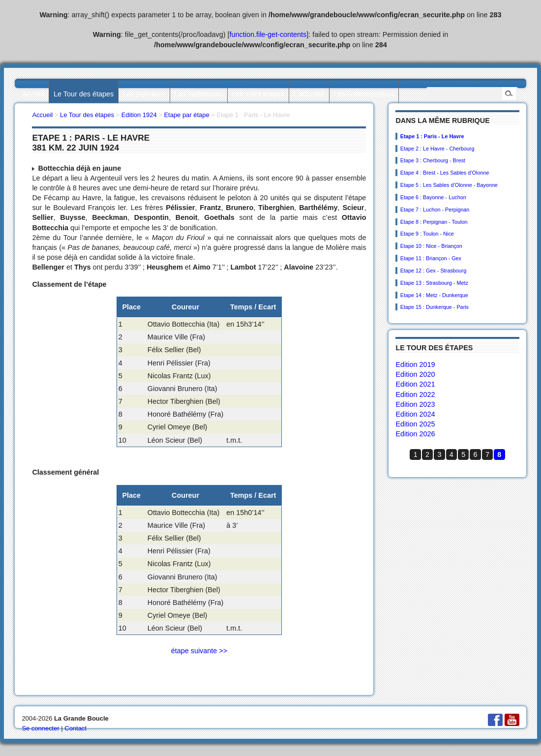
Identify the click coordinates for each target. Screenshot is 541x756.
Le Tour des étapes (84, 94)
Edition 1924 (139, 115)
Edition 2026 (415, 434)
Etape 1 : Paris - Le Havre (432, 136)
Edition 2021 (415, 384)
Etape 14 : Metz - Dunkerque (434, 295)
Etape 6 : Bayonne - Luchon (433, 197)
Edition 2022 (415, 394)
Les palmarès (144, 94)
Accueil (33, 94)
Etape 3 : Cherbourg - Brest (433, 160)
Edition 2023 (415, 404)
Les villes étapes (258, 94)
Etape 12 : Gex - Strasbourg (433, 271)
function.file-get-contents (268, 34)
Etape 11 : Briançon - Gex (431, 258)
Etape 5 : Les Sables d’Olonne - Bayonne (449, 185)
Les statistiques (198, 94)
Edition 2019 (415, 364)
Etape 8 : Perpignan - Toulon (434, 222)
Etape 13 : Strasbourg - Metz (434, 283)
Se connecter (40, 728)
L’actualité (309, 94)
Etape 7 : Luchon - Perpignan (435, 210)
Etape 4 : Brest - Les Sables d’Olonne (445, 173)
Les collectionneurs (364, 94)
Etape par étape (186, 115)
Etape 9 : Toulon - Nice (427, 234)
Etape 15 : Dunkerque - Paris (435, 307)
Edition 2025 (415, 424)
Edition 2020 (415, 374)
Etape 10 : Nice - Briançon (431, 246)
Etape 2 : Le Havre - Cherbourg (437, 149)
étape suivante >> (199, 651)
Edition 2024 (415, 414)
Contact (75, 728)
